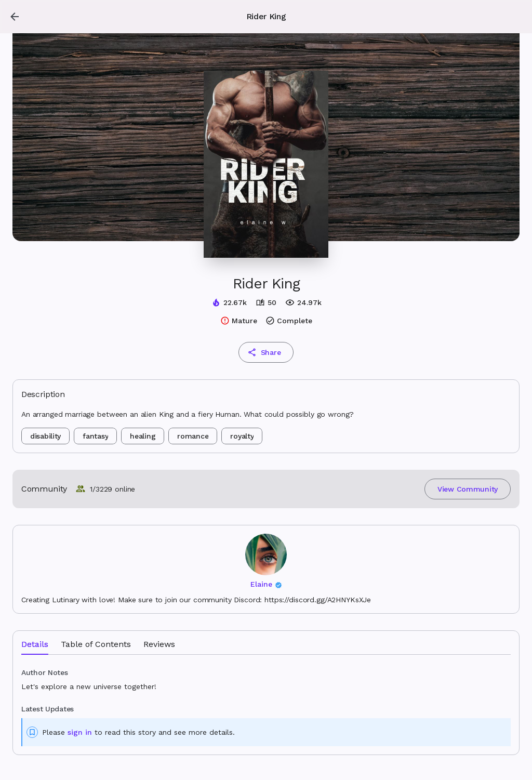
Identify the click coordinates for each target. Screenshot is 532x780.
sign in (80, 732)
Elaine (261, 584)
